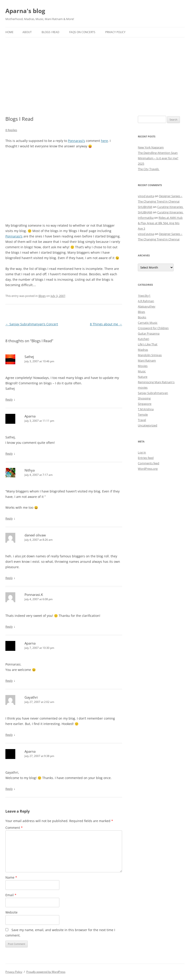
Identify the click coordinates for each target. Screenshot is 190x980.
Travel (142, 420)
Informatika (146, 218)
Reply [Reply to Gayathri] (9, 735)
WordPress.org (148, 469)
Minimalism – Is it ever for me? (158, 158)
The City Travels (149, 169)
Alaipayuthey (147, 306)
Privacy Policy (115, 32)
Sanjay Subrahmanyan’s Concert (32, 324)
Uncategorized (148, 425)
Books (142, 317)
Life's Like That (148, 344)
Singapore (145, 404)
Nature (143, 377)
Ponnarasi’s (76, 141)
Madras (143, 350)
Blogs (42, 296)
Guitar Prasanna (149, 333)
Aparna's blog (25, 11)
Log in (142, 452)
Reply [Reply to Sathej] (9, 399)
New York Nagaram (151, 147)
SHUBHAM (145, 207)
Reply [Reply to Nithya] (9, 518)
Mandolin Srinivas (150, 355)
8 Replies (11, 130)
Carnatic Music (148, 323)
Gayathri (31, 697)
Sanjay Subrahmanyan (153, 393)
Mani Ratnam (147, 360)
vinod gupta (146, 196)
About (27, 32)
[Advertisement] (95, 71)
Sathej (29, 357)
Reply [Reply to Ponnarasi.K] (9, 627)
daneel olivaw (35, 535)
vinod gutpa (146, 234)
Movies (143, 366)
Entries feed (146, 458)
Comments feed (149, 463)
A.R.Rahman (146, 301)
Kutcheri (143, 339)
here (104, 141)
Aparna (30, 416)
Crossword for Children (153, 328)
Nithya (30, 470)
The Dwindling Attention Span (158, 153)
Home (9, 32)
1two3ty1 (144, 296)
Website (11, 912)
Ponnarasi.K (34, 595)
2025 (141, 164)
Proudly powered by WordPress (46, 972)
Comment (14, 828)
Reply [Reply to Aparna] (9, 454)
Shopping (144, 398)
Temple (143, 415)
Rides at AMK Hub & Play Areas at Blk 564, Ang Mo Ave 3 (160, 223)
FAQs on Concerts (82, 32)
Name (11, 877)
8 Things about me (106, 324)
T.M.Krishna (146, 409)
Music (142, 371)
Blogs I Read (50, 32)
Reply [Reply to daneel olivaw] (9, 578)
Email (11, 895)
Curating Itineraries (170, 207)
